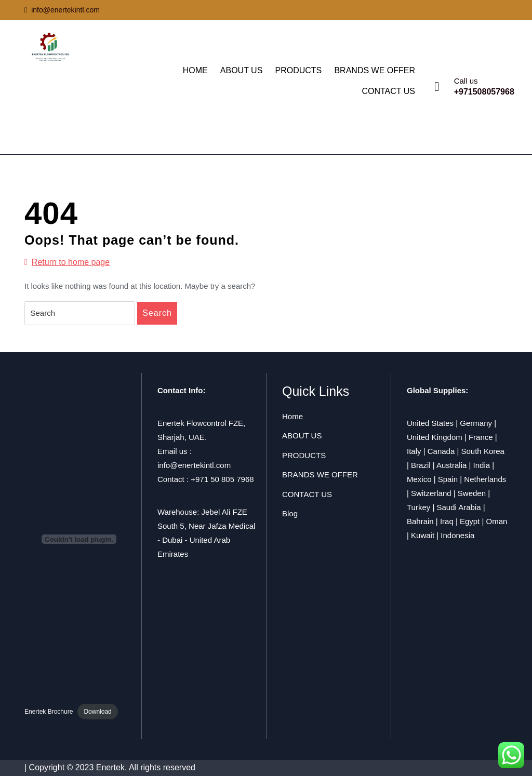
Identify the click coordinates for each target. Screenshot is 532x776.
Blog (290, 513)
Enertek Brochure (49, 712)
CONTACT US (388, 91)
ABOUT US (242, 70)
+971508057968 (484, 92)
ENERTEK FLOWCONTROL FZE (91, 95)
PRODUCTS (298, 70)
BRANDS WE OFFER (375, 70)
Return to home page (67, 262)
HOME (195, 70)
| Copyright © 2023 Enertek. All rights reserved (110, 767)
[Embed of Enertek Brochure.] (79, 539)
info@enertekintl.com (62, 10)
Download (97, 712)
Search (157, 313)
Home (292, 416)
